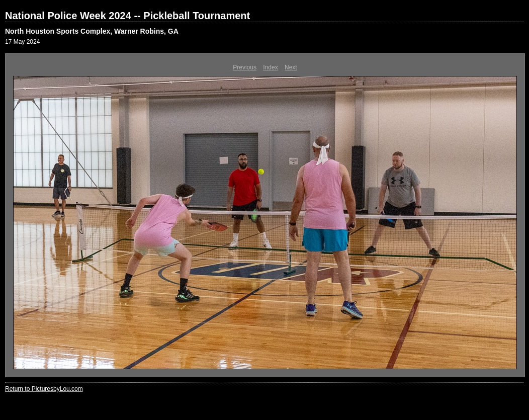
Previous (245, 67)
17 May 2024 (22, 42)
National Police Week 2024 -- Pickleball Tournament (127, 16)
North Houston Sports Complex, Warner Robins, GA (92, 31)
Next (291, 67)
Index (270, 67)
